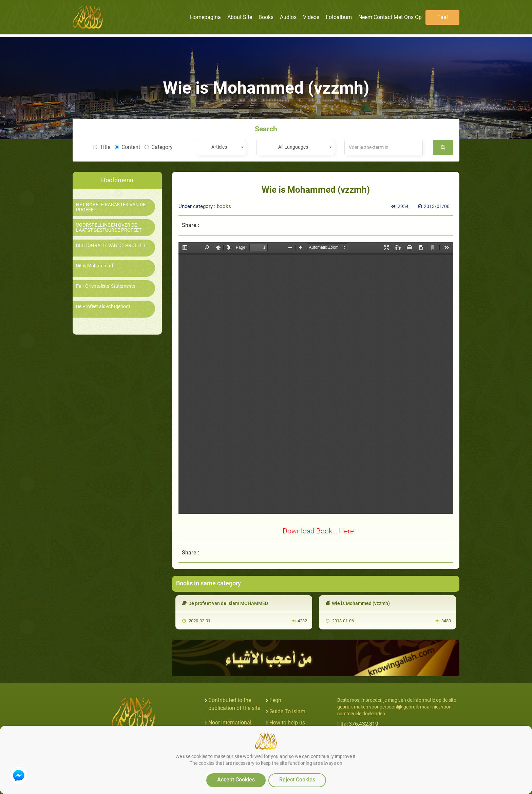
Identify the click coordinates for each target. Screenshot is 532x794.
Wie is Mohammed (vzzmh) (358, 603)
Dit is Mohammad (94, 266)
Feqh (275, 700)
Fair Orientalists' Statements (106, 286)
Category (159, 147)
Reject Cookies (297, 780)
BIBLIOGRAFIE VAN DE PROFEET (111, 245)
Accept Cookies (236, 780)
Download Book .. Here (318, 531)
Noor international (230, 723)
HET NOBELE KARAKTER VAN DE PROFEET (111, 207)
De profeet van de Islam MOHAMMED (225, 603)
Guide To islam (287, 711)
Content (127, 147)
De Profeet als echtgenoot (103, 307)
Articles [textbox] (219, 147)
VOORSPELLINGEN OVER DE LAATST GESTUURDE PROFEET (109, 228)
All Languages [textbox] (293, 147)
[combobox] (221, 147)
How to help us (287, 723)
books (224, 206)
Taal (443, 17)
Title (102, 147)
